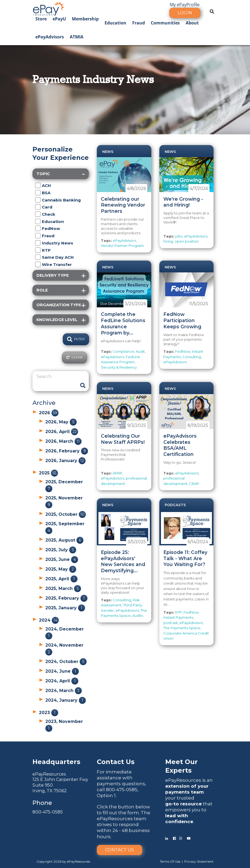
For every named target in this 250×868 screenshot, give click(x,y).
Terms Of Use (170, 861)
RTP (179, 612)
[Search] (57, 377)
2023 (49, 713)
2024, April (62, 681)
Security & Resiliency (119, 367)
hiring (168, 241)
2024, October (66, 662)
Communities (165, 23)
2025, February (66, 598)
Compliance (123, 351)
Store (41, 19)
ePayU (59, 19)
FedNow (183, 351)
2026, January (65, 461)
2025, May (61, 569)
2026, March (63, 441)
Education (115, 23)
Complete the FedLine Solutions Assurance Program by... (123, 323)
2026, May (61, 422)
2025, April (61, 579)
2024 (49, 620)
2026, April (62, 432)
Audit (140, 351)
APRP (117, 473)
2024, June (62, 671)
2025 (48, 473)
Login (185, 13)
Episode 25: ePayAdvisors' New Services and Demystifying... (123, 561)
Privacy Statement (199, 861)
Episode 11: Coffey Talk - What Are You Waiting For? (185, 558)
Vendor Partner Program (122, 246)
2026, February (67, 451)
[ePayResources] (49, 8)
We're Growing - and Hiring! (183, 202)
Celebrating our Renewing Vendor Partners (123, 205)
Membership (85, 19)
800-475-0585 (48, 812)
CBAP (194, 484)
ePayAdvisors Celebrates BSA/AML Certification (180, 445)
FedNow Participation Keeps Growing (182, 320)
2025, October (66, 514)
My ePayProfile (185, 5)
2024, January (66, 700)
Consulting (192, 357)
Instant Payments (178, 617)
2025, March (63, 588)
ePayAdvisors (50, 37)
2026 (49, 413)
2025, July (61, 550)
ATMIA (77, 37)
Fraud (139, 23)
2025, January (65, 608)
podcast (171, 623)
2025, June (62, 559)
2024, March (64, 691)
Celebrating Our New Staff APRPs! (123, 439)
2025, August (64, 540)
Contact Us (120, 850)
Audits (138, 615)
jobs (179, 236)
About (192, 23)
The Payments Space (182, 628)
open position (187, 241)
